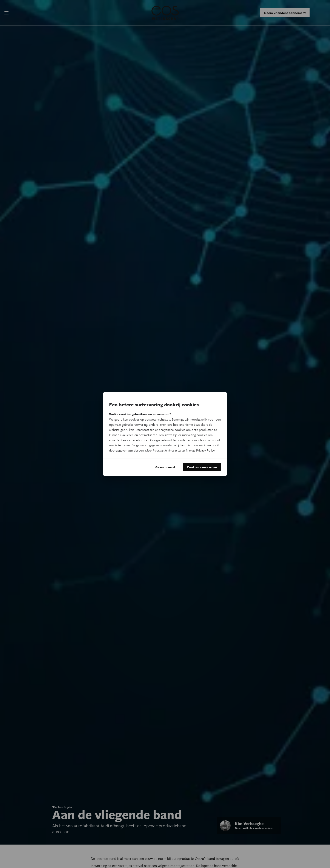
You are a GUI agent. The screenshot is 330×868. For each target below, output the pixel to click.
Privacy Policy (205, 450)
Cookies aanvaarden (202, 467)
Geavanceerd (165, 467)
